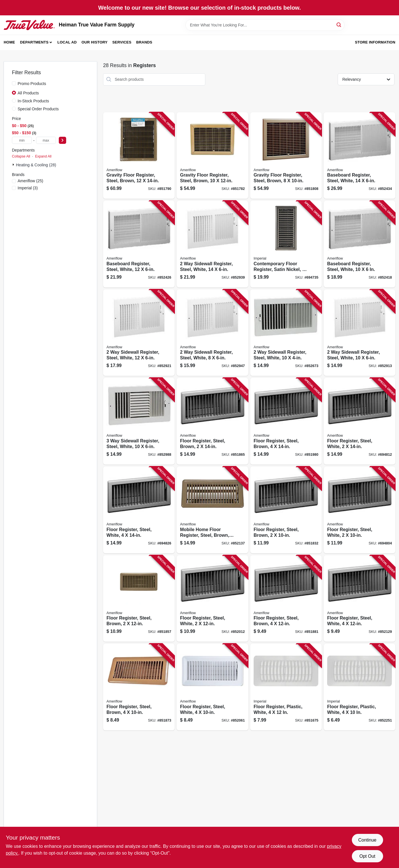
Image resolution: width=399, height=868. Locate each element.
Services (122, 42)
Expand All (43, 156)
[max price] (46, 140)
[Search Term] (265, 25)
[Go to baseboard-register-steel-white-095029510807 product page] (360, 244)
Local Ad (67, 42)
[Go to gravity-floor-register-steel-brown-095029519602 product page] (139, 156)
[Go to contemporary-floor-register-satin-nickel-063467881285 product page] (286, 244)
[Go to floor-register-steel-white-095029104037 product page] (360, 599)
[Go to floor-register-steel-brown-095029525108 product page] (286, 421)
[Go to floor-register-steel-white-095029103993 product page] (360, 510)
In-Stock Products (33, 101)
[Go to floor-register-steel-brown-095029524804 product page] (212, 421)
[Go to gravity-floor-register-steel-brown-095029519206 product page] (286, 156)
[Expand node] (14, 165)
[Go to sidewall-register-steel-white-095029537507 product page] (139, 421)
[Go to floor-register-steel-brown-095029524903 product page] (139, 687)
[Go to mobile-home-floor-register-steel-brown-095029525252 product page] (212, 510)
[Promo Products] (14, 83)
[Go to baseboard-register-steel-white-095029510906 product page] (139, 244)
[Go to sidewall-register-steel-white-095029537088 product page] (286, 333)
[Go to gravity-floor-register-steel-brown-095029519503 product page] (212, 156)
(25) (30, 181)
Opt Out (367, 856)
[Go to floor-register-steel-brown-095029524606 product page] (286, 510)
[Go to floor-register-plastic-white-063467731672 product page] (360, 687)
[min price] (22, 140)
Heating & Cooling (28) (36, 165)
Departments (34, 42)
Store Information (375, 42)
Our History (95, 42)
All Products (28, 93)
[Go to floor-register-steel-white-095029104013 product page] (360, 421)
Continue (367, 840)
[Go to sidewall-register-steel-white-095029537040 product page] (212, 333)
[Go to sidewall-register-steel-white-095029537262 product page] (212, 244)
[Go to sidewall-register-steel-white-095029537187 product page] (139, 333)
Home (9, 42)
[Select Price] (62, 140)
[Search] (339, 25)
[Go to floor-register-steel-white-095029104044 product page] (139, 510)
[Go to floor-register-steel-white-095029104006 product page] (212, 599)
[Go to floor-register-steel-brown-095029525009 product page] (286, 599)
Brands (144, 42)
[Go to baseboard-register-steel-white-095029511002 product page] (360, 156)
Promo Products (32, 84)
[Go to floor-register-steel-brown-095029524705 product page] (139, 599)
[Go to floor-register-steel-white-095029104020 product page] (212, 687)
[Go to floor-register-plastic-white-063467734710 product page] (286, 687)
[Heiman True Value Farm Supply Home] (29, 25)
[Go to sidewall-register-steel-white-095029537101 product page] (360, 333)
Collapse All (21, 156)
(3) (28, 188)
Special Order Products (38, 109)
